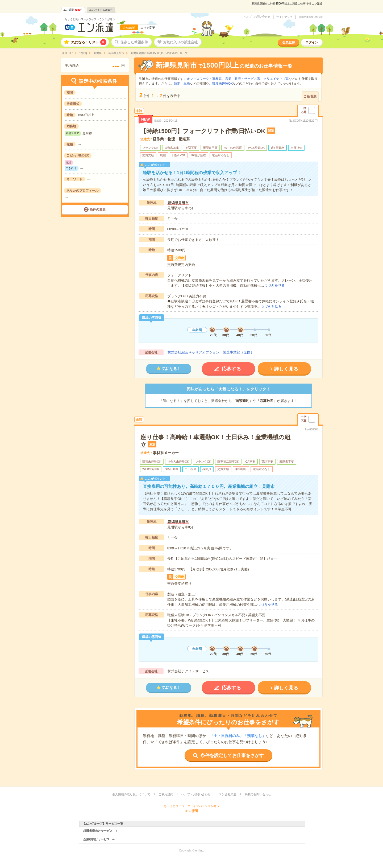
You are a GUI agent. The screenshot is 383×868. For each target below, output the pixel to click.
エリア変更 (148, 28)
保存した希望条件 (134, 42)
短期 (177, 84)
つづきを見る (274, 285)
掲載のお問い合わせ (311, 17)
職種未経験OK (222, 84)
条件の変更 (98, 209)
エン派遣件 (73, 10)
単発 (187, 84)
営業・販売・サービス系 (243, 79)
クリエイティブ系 (276, 79)
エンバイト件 (101, 10)
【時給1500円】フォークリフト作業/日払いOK (203, 131)
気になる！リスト (89, 42)
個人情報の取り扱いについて (131, 794)
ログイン (312, 42)
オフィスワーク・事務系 (204, 79)
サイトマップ (284, 17)
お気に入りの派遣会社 (180, 42)
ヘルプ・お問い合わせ (257, 17)
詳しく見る (286, 369)
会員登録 (289, 42)
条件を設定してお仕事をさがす (232, 756)
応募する (231, 369)
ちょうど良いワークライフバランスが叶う (90, 19)
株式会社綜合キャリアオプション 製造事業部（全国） (211, 352)
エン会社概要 (228, 794)
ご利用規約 (166, 794)
